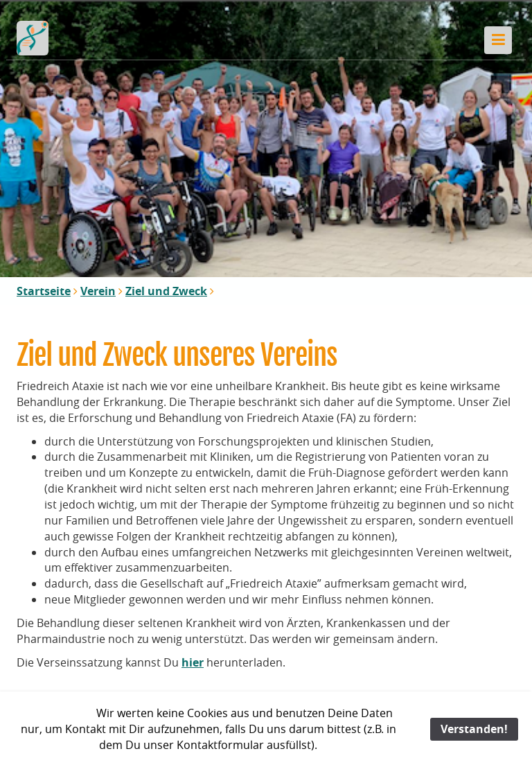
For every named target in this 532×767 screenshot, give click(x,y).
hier (193, 662)
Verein (98, 291)
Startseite (44, 291)
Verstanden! (474, 729)
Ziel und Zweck (166, 291)
